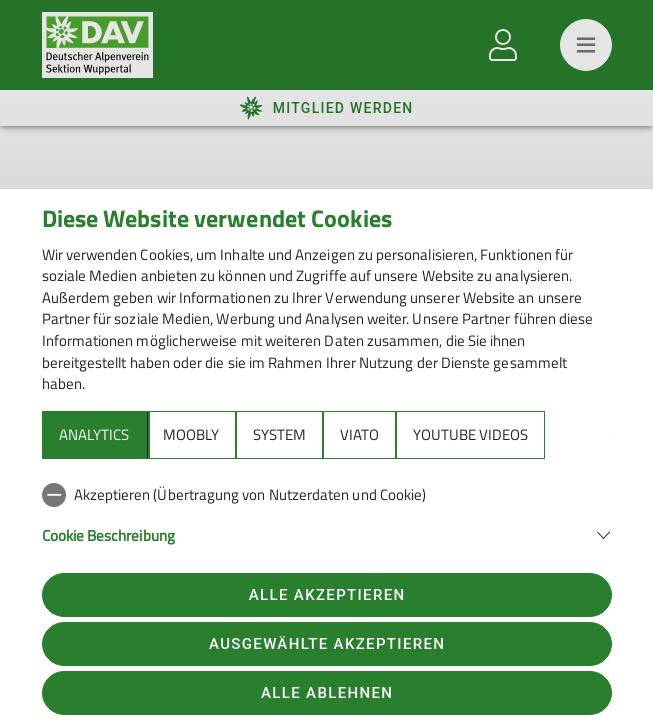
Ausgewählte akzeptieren (327, 644)
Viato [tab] (359, 434)
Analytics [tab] (94, 434)
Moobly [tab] (191, 434)
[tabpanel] (327, 526)
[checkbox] (327, 495)
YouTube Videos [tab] (470, 434)
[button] (327, 533)
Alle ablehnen (327, 693)
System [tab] (279, 434)
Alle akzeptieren (327, 595)
